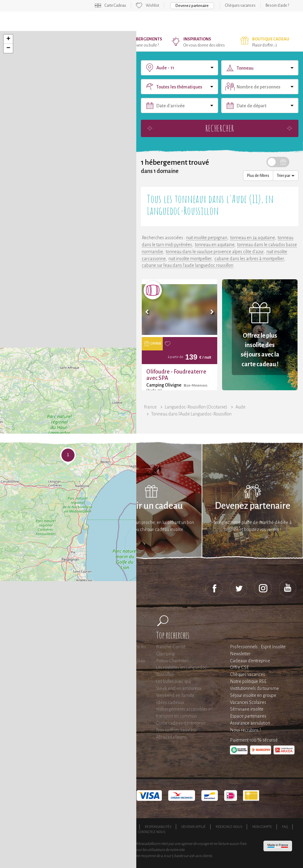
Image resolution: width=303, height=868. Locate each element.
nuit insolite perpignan (207, 238)
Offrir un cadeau (152, 506)
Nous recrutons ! (245, 730)
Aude (240, 407)
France (150, 407)
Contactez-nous (152, 832)
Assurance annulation (250, 723)
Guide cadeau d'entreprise (181, 723)
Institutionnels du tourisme (254, 688)
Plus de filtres (258, 176)
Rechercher (220, 128)
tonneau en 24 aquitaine (252, 238)
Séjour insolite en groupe (253, 695)
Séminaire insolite (247, 709)
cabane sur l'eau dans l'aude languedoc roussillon (188, 265)
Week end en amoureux (179, 688)
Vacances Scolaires (248, 702)
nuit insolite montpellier (190, 259)
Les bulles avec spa (174, 681)
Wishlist (152, 5)
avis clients (204, 856)
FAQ (285, 827)
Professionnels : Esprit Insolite (258, 647)
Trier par (286, 176)
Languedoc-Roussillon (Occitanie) (196, 407)
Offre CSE (239, 667)
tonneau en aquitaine (215, 245)
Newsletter (240, 654)
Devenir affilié (193, 827)
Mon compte (262, 827)
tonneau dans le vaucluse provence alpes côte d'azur (215, 252)
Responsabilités (158, 827)
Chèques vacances (240, 5)
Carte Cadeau (115, 5)
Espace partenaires (248, 716)
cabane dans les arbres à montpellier (249, 259)
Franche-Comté (171, 647)
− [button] (8, 48)
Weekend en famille (175, 695)
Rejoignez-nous (229, 827)
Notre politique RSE (248, 681)
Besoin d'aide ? (277, 5)
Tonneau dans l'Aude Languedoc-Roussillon (191, 414)
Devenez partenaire (192, 6)
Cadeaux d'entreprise (250, 661)
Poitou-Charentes (172, 661)
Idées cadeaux (170, 702)
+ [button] (8, 39)
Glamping (165, 654)
